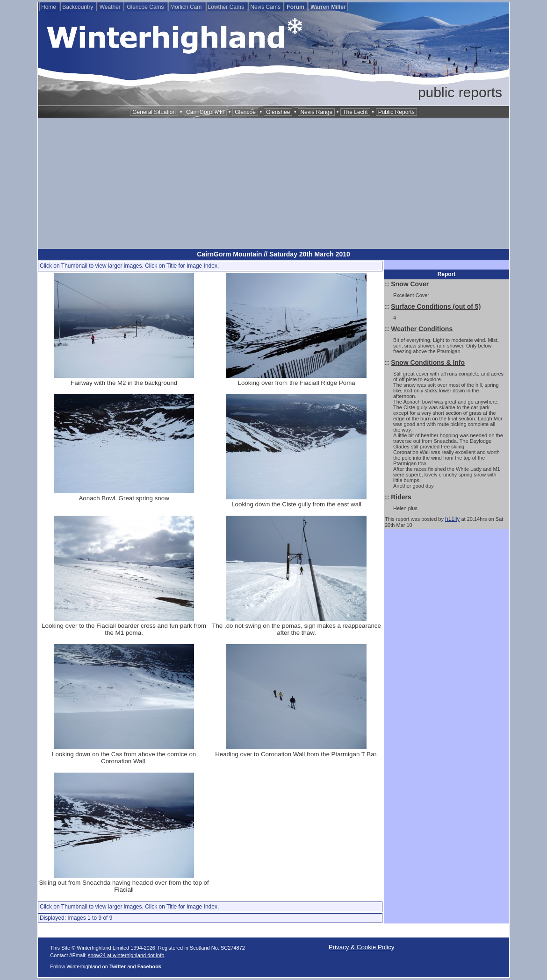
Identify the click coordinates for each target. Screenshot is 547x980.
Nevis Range (316, 112)
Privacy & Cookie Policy (362, 947)
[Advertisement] (273, 184)
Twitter (118, 966)
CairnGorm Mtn (205, 112)
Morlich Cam (187, 7)
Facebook (149, 966)
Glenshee (278, 112)
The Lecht (355, 112)
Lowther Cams (227, 7)
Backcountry (78, 7)
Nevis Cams (266, 7)
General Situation (154, 112)
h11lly (452, 519)
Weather (111, 7)
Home (49, 7)
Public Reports (396, 112)
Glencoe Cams (146, 7)
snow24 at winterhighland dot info (126, 955)
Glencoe (245, 112)
